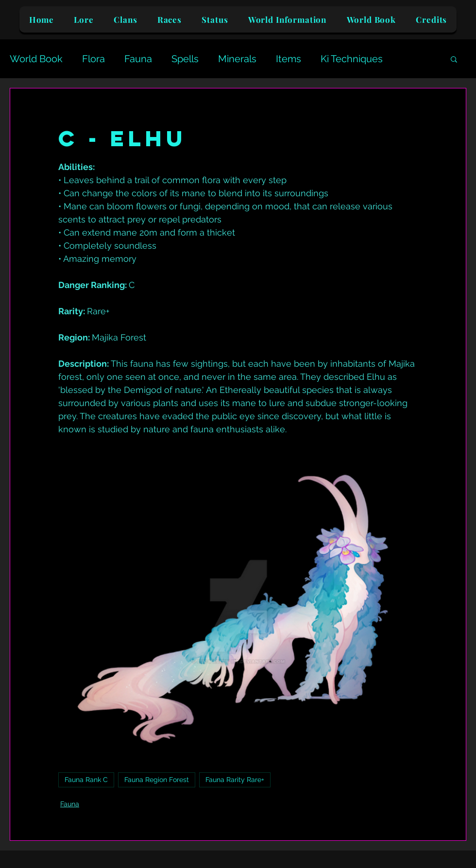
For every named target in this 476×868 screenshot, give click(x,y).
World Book (36, 59)
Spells (185, 59)
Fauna (138, 59)
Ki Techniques (352, 59)
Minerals (237, 59)
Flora (93, 59)
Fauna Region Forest (157, 780)
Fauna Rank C (86, 780)
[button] (454, 59)
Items (289, 59)
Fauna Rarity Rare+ (235, 780)
